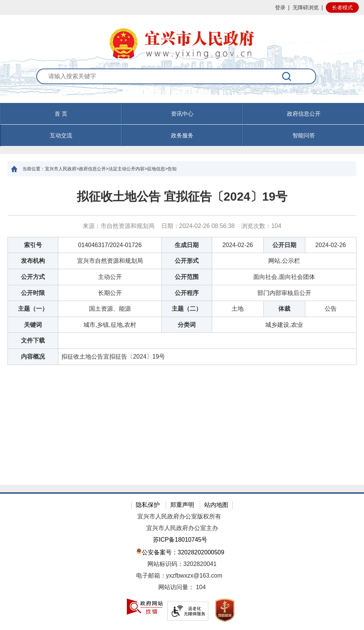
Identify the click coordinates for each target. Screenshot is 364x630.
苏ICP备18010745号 (180, 540)
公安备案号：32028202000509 (180, 552)
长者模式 (342, 7)
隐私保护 (148, 505)
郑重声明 (182, 505)
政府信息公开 (304, 114)
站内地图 (216, 505)
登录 (280, 7)
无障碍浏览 (306, 7)
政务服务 (182, 135)
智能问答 (304, 135)
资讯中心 (182, 114)
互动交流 (61, 135)
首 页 (61, 114)
